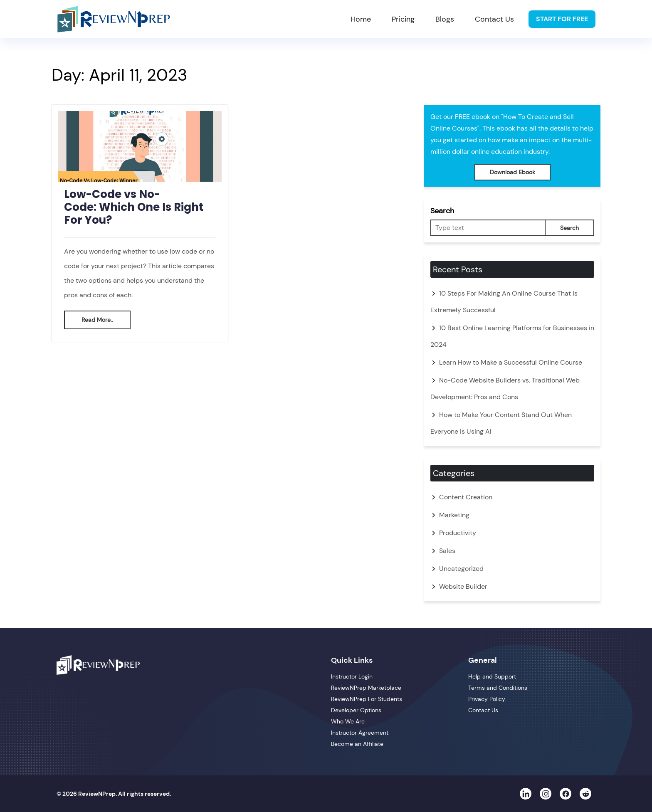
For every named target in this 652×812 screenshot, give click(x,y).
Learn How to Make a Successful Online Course (511, 362)
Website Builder (463, 586)
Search (442, 211)
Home (361, 19)
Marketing (454, 515)
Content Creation (466, 497)
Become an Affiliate (357, 744)
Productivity (458, 533)
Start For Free (562, 19)
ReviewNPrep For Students (367, 699)
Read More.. (97, 320)
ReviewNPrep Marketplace (366, 688)
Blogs (445, 19)
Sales (447, 551)
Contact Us (494, 19)
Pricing (403, 19)
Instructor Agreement (360, 733)
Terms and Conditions (498, 688)
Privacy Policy (487, 699)
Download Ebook (512, 172)
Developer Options (356, 710)
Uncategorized (461, 569)
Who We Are (348, 721)
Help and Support (492, 676)
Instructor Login (352, 676)
